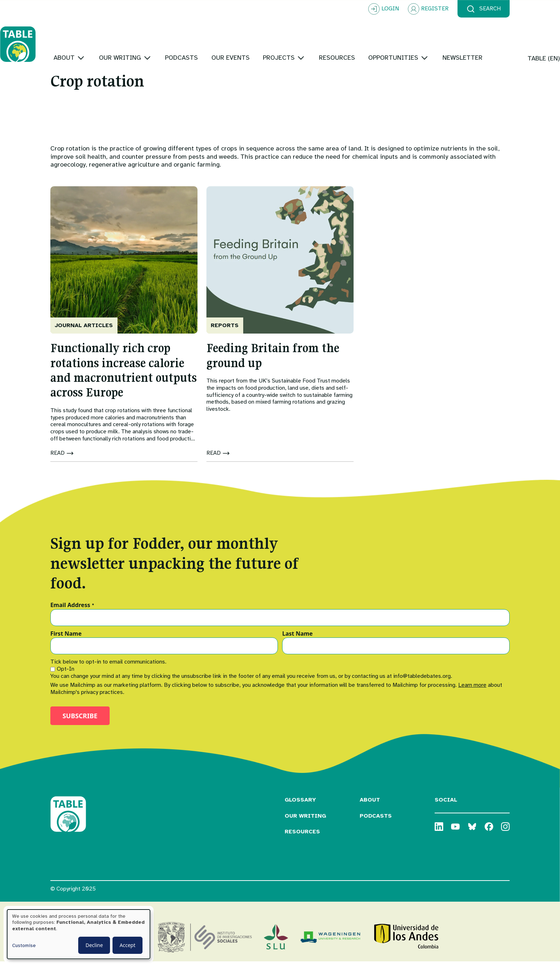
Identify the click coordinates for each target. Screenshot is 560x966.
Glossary (300, 804)
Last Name (297, 639)
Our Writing (305, 820)
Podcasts (376, 820)
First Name (66, 639)
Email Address (72, 610)
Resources (302, 836)
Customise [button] (24, 945)
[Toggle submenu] (131, 36)
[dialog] (79, 934)
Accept (127, 945)
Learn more (472, 689)
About (370, 804)
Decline (94, 945)
